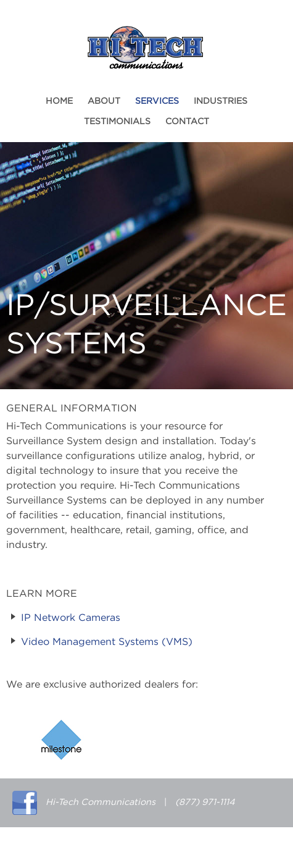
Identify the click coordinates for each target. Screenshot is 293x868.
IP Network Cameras (71, 618)
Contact (187, 122)
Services (157, 101)
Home (59, 101)
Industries (221, 101)
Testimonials (117, 122)
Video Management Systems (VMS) (107, 642)
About (104, 101)
